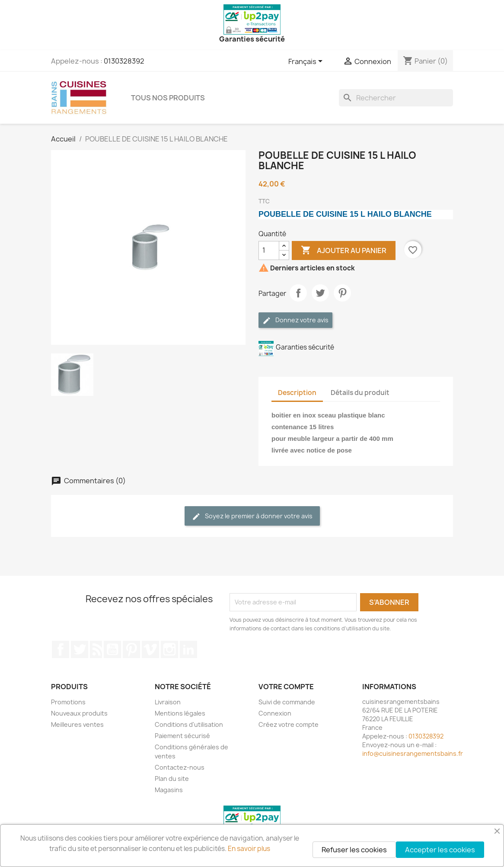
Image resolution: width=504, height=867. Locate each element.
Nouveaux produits (79, 713)
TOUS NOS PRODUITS (168, 98)
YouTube (112, 649)
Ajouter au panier (344, 250)
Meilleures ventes (77, 724)
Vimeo (150, 649)
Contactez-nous (180, 767)
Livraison (168, 702)
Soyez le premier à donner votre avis (252, 516)
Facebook (61, 649)
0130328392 (124, 61)
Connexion (275, 713)
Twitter (80, 649)
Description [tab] (297, 393)
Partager (298, 293)
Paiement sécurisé (182, 736)
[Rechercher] (396, 98)
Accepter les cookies (440, 850)
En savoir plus (249, 849)
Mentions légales (180, 713)
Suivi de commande (287, 702)
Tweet (320, 293)
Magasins (169, 790)
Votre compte (286, 687)
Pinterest (342, 293)
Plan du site (172, 779)
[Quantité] (269, 250)
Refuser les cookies (354, 850)
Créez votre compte (289, 724)
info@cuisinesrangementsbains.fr (413, 753)
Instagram (169, 649)
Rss (96, 649)
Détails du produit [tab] (360, 393)
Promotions (68, 702)
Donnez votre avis (295, 320)
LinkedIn (188, 649)
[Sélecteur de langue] (307, 62)
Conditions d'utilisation (189, 724)
